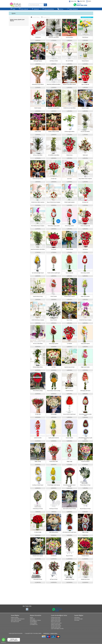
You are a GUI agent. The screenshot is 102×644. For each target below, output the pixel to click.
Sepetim (89, 1)
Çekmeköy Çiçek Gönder (56, 623)
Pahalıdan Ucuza (46, 17)
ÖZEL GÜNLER (23, 9)
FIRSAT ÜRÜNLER (72, 9)
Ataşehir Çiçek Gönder (56, 619)
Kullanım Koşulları (15, 617)
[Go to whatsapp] (3, 640)
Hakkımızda (32, 619)
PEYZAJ (60, 9)
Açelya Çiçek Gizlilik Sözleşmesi (18, 619)
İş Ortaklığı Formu (34, 624)
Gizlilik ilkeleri (46, 633)
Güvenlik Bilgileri (33, 622)
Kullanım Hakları (54, 633)
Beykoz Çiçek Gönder (56, 622)
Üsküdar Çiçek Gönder (56, 627)
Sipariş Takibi (81, 1)
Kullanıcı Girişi (73, 1)
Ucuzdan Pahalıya (35, 17)
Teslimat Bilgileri (33, 623)
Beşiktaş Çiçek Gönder (56, 620)
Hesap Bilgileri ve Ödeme (35, 620)
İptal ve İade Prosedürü (16, 620)
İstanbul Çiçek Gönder (56, 617)
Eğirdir (14, 13)
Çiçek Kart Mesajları (78, 619)
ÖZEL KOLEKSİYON (48, 9)
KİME (13, 9)
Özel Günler (77, 620)
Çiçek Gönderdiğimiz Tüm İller (57, 629)
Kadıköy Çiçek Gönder (56, 624)
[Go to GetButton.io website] (3, 643)
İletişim (31, 617)
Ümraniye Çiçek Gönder (56, 626)
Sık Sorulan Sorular (15, 622)
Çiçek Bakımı (77, 617)
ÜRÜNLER (35, 9)
